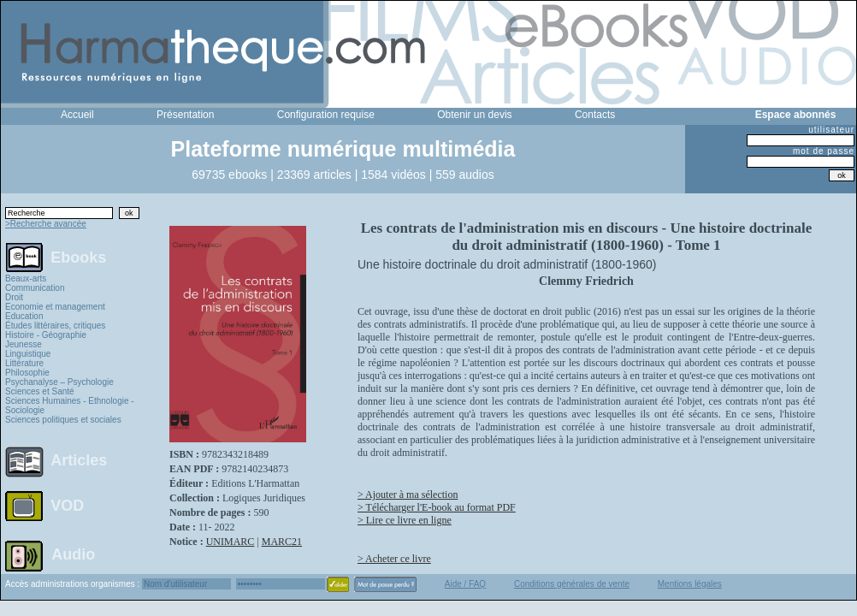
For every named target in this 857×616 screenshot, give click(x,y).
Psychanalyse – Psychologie (59, 382)
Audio (73, 554)
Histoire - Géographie (46, 335)
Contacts (595, 115)
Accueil (77, 115)
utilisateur (831, 130)
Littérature (24, 363)
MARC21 (282, 542)
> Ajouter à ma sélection (408, 495)
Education (24, 316)
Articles (79, 460)
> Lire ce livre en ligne (405, 520)
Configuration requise (326, 115)
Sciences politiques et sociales (63, 420)
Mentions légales (690, 584)
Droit (14, 297)
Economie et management (55, 307)
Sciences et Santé (40, 391)
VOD (67, 506)
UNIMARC (231, 542)
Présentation (185, 115)
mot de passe (824, 151)
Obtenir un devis (474, 115)
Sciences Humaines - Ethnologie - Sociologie (70, 406)
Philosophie (27, 373)
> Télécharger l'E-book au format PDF (437, 507)
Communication (35, 288)
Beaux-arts (26, 278)
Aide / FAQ (465, 584)
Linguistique (28, 354)
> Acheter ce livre (394, 559)
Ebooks (78, 257)
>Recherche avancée (46, 224)
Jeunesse (24, 344)
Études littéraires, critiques (55, 326)
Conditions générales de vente (572, 584)
